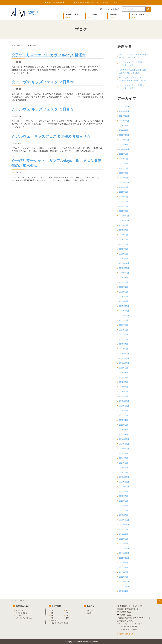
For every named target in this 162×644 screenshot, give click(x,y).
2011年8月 (124, 563)
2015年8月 (124, 415)
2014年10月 (124, 449)
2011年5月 (124, 572)
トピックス (91, 610)
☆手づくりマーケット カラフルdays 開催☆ (48, 55)
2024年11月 (124, 121)
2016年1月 (124, 396)
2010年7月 (124, 591)
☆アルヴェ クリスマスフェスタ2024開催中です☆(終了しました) (133, 79)
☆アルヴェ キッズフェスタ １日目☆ (43, 109)
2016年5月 (124, 387)
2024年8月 (124, 125)
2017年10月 (124, 316)
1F (52, 610)
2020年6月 (124, 201)
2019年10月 (124, 221)
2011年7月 (124, 567)
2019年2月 (124, 254)
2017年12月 (124, 306)
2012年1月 (124, 544)
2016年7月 (124, 377)
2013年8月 (124, 496)
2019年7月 (124, 235)
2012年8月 (124, 529)
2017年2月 (124, 349)
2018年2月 (124, 297)
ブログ (89, 613)
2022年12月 (124, 149)
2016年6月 (124, 382)
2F (67, 610)
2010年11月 (124, 586)
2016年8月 (124, 373)
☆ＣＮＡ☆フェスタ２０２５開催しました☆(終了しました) (134, 71)
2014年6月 (124, 468)
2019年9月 (124, 225)
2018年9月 (124, 277)
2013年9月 (124, 491)
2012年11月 (124, 525)
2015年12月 (124, 401)
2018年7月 (124, 287)
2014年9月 (124, 453)
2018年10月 (124, 273)
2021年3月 (124, 173)
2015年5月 (124, 425)
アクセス (106, 9)
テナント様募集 (22, 613)
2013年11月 (124, 482)
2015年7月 (124, 420)
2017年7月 (124, 330)
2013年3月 (124, 515)
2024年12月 (124, 116)
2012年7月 (124, 534)
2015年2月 (124, 434)
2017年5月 (124, 339)
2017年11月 (124, 311)
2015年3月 (124, 430)
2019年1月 (124, 259)
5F (52, 616)
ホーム (14, 601)
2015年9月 (124, 411)
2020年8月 (124, 192)
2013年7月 (124, 501)
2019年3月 (124, 249)
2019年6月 (124, 239)
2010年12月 (124, 582)
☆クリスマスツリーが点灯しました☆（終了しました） (134, 64)
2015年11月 (124, 406)
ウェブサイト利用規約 (128, 630)
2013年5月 (124, 510)
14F (67, 618)
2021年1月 (124, 178)
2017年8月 (124, 325)
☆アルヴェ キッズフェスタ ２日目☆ (43, 82)
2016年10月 (124, 363)
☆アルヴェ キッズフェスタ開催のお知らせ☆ (51, 136)
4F (67, 613)
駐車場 (54, 620)
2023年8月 (124, 145)
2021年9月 (124, 159)
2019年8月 (124, 230)
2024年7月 (124, 130)
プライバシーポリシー (128, 627)
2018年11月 (124, 268)
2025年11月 (124, 111)
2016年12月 (124, 354)
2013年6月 (124, 506)
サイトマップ (124, 624)
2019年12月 (124, 216)
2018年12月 (124, 263)
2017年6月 (124, 335)
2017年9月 (124, 320)
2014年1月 (124, 472)
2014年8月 (124, 458)
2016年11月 (124, 358)
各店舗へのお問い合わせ (60, 623)
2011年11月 (124, 553)
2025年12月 (124, 106)
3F (52, 613)
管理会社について (22, 610)
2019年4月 (124, 244)
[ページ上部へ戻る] (159, 601)
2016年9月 (124, 368)
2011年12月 (124, 548)
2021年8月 (124, 163)
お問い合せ (117, 9)
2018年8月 (124, 282)
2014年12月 (124, 439)
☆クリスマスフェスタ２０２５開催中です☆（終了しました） (134, 56)
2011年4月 (124, 577)
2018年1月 (124, 301)
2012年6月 (124, 539)
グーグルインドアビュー (25, 618)
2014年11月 (124, 444)
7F (52, 618)
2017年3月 (124, 344)
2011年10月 (124, 558)
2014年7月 (124, 463)
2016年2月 (124, 392)
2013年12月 (124, 477)
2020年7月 (124, 197)
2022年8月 (124, 154)
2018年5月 (124, 292)
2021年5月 (124, 168)
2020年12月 (124, 183)
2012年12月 (124, 520)
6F (67, 616)
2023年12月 (124, 135)
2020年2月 (124, 211)
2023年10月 (124, 140)
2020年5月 (124, 206)
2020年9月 (124, 187)
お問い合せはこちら (128, 634)
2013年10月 (124, 487)
